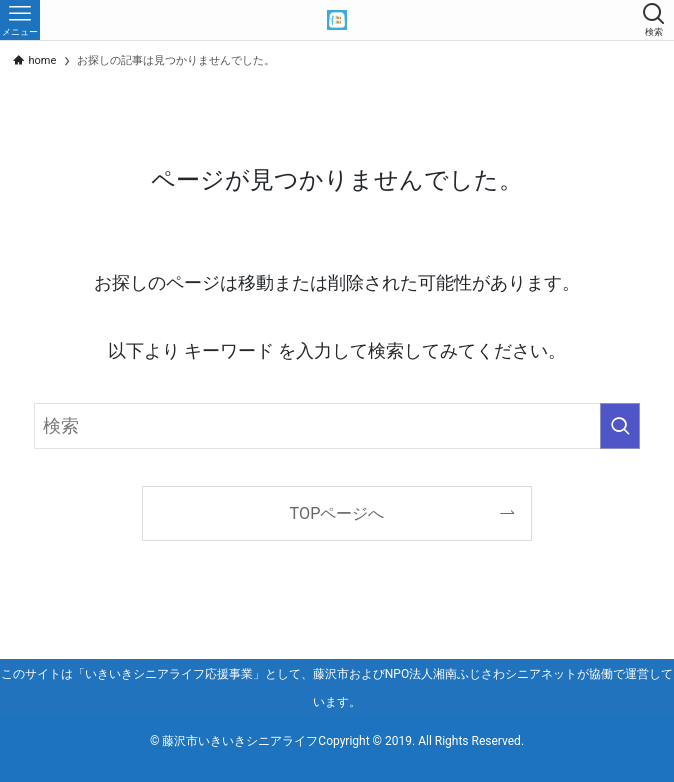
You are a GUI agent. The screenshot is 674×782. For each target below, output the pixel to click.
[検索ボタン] (654, 20)
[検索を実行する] (620, 426)
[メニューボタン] (20, 20)
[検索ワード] (337, 426)
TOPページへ (337, 513)
